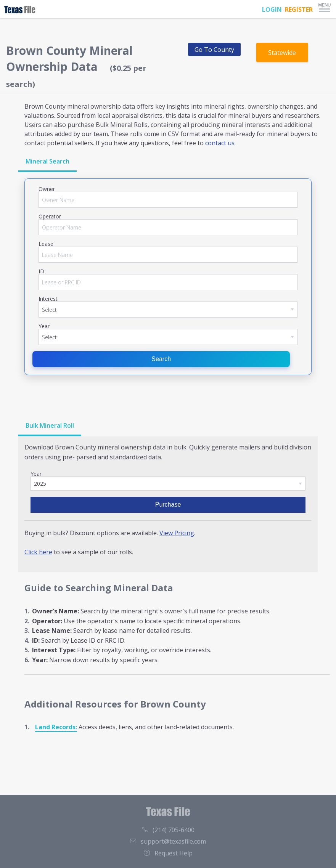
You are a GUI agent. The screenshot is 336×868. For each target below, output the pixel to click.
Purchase (168, 505)
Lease (46, 244)
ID (41, 271)
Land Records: (56, 727)
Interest (48, 299)
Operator (50, 217)
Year (44, 326)
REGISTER (299, 10)
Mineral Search (47, 161)
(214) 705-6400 (168, 830)
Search (161, 359)
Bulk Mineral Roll (50, 425)
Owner (47, 189)
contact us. (220, 143)
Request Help (168, 853)
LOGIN (272, 10)
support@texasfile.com (168, 841)
